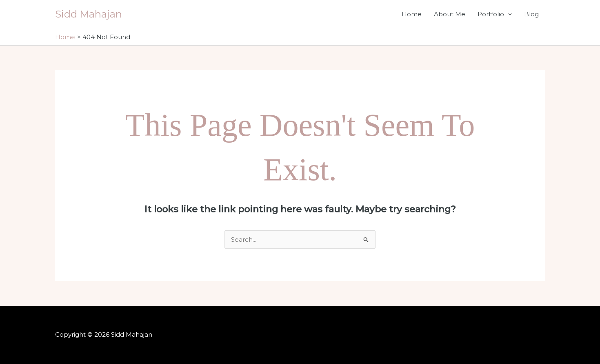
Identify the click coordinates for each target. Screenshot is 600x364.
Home (412, 14)
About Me (450, 14)
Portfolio (495, 14)
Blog (531, 14)
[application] (508, 14)
